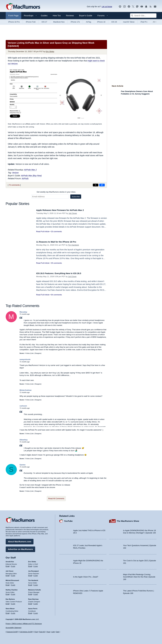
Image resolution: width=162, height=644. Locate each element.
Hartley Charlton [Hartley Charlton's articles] (12, 589)
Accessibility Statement (14, 628)
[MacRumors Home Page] (23, 7)
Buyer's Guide (86, 15)
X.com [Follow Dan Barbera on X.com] (13, 603)
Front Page (13, 15)
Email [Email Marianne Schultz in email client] (30, 593)
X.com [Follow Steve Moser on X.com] (13, 612)
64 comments (56, 295)
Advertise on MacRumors (20, 548)
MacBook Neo (59, 22)
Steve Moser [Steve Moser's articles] (10, 608)
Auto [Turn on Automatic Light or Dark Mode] (49, 632)
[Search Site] (143, 16)
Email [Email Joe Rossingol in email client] (30, 575)
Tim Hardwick (73, 245)
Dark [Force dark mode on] (58, 632)
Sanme (23, 465)
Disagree (38, 353)
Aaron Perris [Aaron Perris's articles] (33, 608)
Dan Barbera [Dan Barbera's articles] (10, 598)
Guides (44, 15)
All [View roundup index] (155, 22)
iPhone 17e (75, 22)
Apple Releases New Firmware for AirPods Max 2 (64, 210)
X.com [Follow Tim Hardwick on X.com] (36, 584)
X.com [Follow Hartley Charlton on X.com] (13, 593)
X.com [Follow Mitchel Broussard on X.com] (13, 584)
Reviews (70, 15)
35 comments (56, 263)
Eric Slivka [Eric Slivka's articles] (32, 561)
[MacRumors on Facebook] (129, 7)
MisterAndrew (26, 390)
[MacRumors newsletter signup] (155, 7)
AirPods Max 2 (30, 170)
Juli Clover (73, 213)
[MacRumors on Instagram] (124, 7)
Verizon (15, 173)
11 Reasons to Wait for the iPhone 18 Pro (59, 242)
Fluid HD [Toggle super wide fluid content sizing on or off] (42, 632)
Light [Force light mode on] (53, 632)
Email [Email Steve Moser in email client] (8, 612)
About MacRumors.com (20, 541)
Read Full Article (43, 231)
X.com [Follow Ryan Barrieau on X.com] (36, 603)
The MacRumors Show (128, 520)
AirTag (88, 22)
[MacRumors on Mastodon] (137, 7)
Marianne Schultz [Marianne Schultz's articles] (34, 589)
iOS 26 (114, 22)
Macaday (23, 312)
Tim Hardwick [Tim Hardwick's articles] (33, 579)
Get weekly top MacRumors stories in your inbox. (56, 192)
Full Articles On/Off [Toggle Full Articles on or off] (26, 632)
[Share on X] (96, 185)
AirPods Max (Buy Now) (31, 176)
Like (32, 353)
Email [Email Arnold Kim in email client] (8, 565)
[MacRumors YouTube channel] (142, 7)
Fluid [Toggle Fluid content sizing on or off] (36, 632)
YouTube (68, 520)
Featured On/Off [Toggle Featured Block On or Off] (12, 632)
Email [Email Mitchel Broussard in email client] (8, 584)
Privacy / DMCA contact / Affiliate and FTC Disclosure (24, 624)
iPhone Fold (31, 22)
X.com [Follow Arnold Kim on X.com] (13, 565)
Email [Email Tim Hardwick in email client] (30, 584)
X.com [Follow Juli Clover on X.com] (13, 575)
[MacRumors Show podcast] (120, 7)
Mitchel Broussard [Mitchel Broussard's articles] (12, 579)
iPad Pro (144, 22)
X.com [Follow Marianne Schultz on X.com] (36, 593)
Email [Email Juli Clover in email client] (8, 575)
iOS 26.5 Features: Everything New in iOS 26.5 (62, 273)
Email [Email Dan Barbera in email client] (8, 603)
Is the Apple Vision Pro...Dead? (86, 576)
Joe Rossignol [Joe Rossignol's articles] (33, 570)
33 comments (56, 231)
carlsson (23, 406)
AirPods (25, 179)
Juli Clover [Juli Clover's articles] (10, 570)
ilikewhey (24, 440)
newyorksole (25, 359)
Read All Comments (56, 498)
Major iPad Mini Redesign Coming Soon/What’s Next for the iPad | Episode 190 (139, 576)
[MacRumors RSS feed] (151, 7)
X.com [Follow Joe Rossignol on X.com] (36, 575)
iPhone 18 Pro (14, 22)
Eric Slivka (50, 51)
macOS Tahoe (129, 22)
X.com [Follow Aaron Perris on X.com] (36, 612)
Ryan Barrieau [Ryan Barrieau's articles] (33, 598)
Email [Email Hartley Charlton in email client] (8, 593)
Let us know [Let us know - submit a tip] (107, 7)
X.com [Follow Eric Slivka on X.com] (36, 565)
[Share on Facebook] (102, 185)
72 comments (14, 185)
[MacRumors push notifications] (146, 7)
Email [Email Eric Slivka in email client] (30, 565)
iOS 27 (44, 22)
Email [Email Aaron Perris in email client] (30, 612)
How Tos (57, 15)
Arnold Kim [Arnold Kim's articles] (10, 561)
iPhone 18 (101, 22)
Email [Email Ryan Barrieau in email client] (30, 603)
